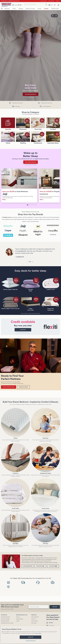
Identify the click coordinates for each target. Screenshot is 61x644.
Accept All (31, 637)
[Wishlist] (55, 5)
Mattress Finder (55, 9)
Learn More (23, 330)
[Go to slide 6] (34, 205)
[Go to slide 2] (29, 205)
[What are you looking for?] (46, 4)
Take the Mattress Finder (9, 387)
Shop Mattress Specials (31, 162)
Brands (40, 9)
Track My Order (34, 621)
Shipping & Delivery (5, 621)
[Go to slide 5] (33, 205)
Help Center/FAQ (35, 617)
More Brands (53, 235)
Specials (46, 9)
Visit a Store (53, 566)
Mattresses (7, 9)
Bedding (21, 9)
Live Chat (51, 623)
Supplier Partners (20, 619)
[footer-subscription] (55, 607)
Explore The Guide (23, 387)
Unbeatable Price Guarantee (7, 623)
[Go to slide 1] (28, 205)
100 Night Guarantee (5, 617)
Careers (18, 621)
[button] (53, 16)
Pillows (14, 9)
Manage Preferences (31, 641)
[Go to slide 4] (32, 205)
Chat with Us (40, 566)
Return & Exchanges (5, 619)
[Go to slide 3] (30, 205)
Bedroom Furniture (30, 9)
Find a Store (34, 623)
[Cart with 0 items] (58, 5)
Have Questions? (44, 1)
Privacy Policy (38, 633)
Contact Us (34, 619)
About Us (18, 617)
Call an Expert (27, 566)
